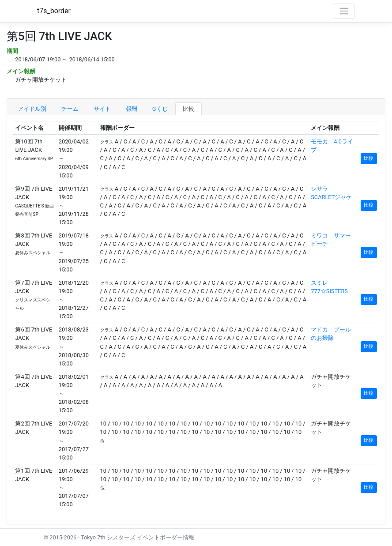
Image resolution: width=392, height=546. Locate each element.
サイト (102, 109)
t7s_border (54, 11)
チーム (70, 109)
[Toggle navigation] (344, 11)
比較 (188, 109)
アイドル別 (32, 109)
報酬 (132, 109)
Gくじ (160, 109)
